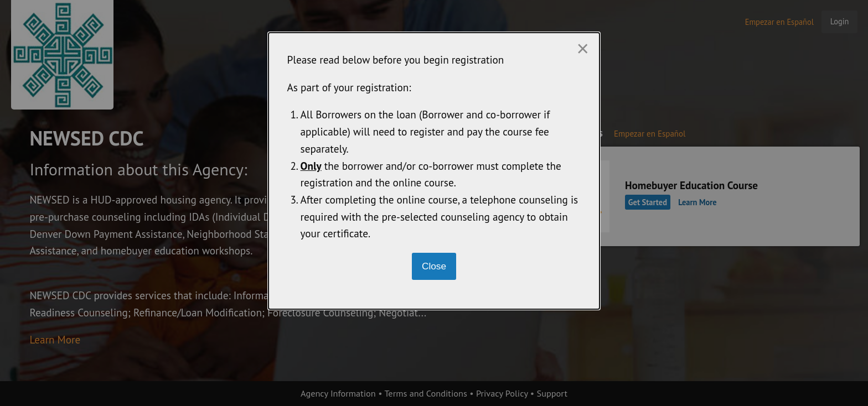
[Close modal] (434, 266)
